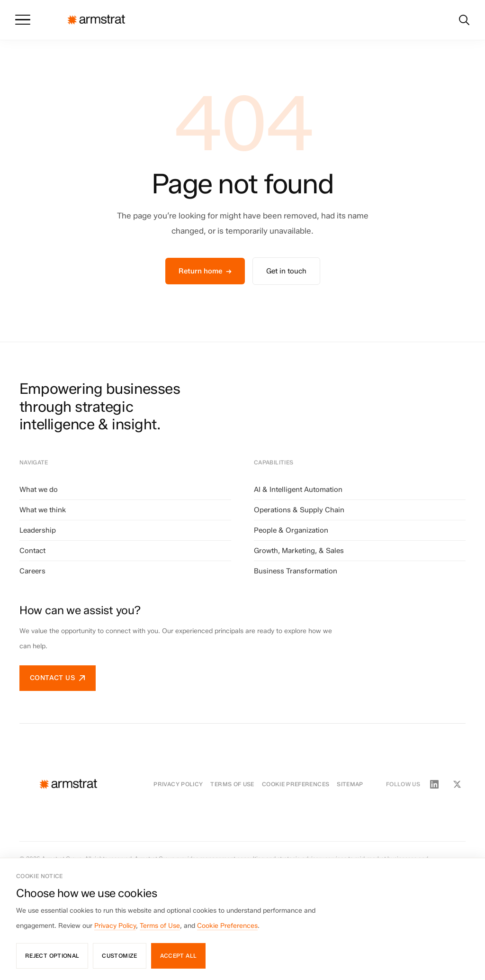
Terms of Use (232, 784)
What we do (39, 490)
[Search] (464, 20)
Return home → (205, 271)
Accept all (179, 956)
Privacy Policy (178, 784)
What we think (43, 510)
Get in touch (286, 271)
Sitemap (350, 784)
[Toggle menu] (23, 20)
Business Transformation (296, 571)
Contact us (58, 678)
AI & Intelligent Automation (298, 490)
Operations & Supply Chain (299, 510)
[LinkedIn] (434, 784)
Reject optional (52, 956)
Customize (119, 956)
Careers (32, 571)
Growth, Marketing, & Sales (299, 551)
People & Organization (291, 530)
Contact (32, 551)
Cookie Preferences (296, 784)
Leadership (38, 530)
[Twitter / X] (457, 784)
